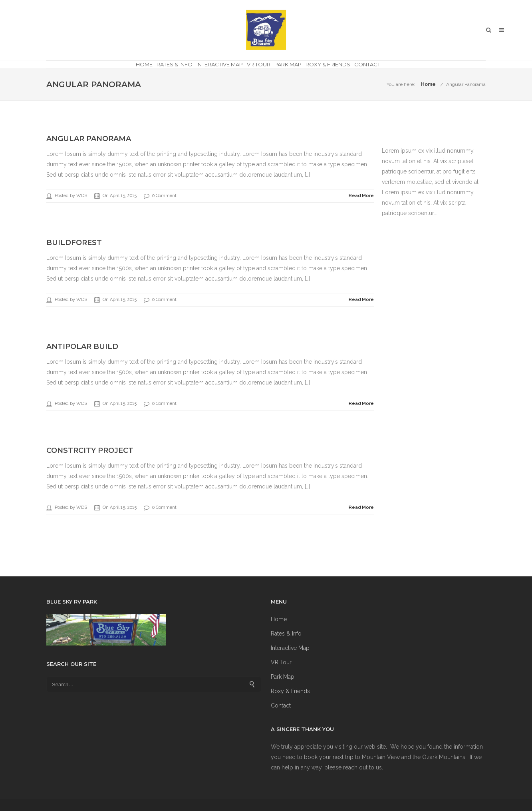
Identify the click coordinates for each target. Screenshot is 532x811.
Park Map (288, 64)
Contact (367, 64)
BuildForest (74, 243)
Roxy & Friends (328, 64)
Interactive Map (220, 64)
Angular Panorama (466, 84)
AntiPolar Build (82, 347)
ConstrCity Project (90, 450)
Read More (361, 196)
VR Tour (259, 64)
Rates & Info (175, 64)
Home (144, 64)
